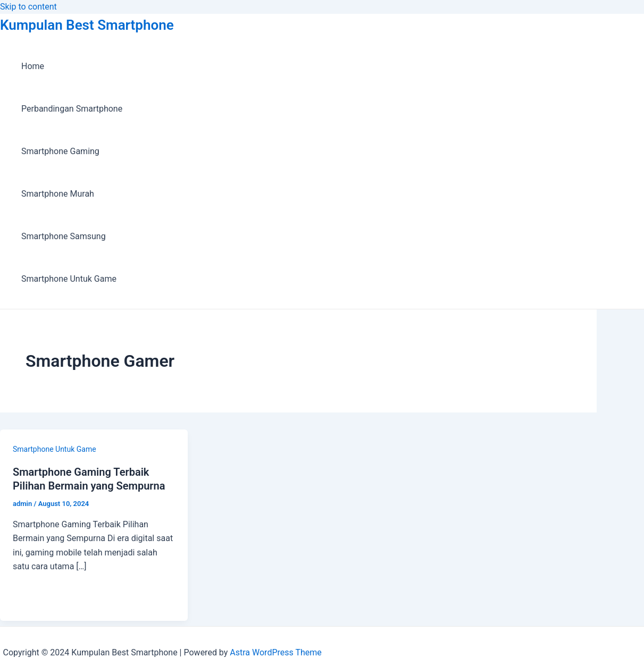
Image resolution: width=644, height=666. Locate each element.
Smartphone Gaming (60, 151)
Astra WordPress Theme (275, 652)
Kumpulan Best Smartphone (87, 25)
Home (33, 66)
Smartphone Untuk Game (69, 279)
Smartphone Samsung (64, 236)
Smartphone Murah (58, 194)
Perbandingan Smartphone (72, 109)
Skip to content (28, 7)
